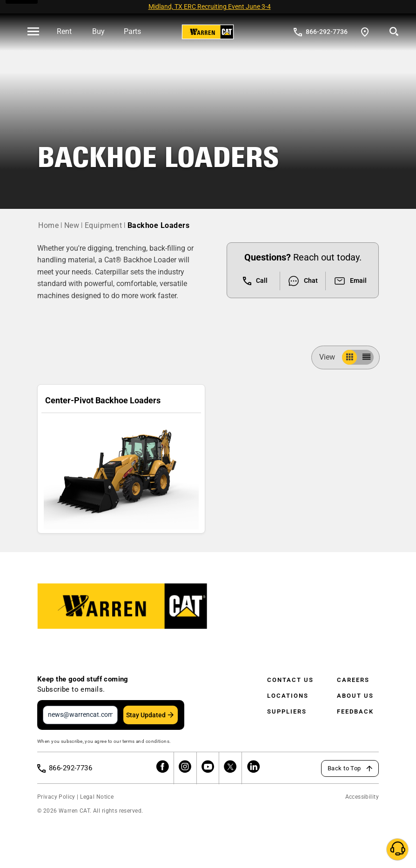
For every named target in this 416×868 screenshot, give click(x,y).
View (331, 357)
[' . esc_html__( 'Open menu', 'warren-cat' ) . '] (33, 32)
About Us (355, 696)
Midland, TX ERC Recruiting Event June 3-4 (210, 7)
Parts (132, 31)
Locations (288, 696)
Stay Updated (146, 715)
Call (255, 281)
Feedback (355, 711)
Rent (64, 31)
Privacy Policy (56, 797)
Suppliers (287, 711)
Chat (303, 281)
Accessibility (362, 797)
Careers (353, 680)
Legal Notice (97, 797)
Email (350, 281)
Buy (98, 31)
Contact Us (290, 680)
